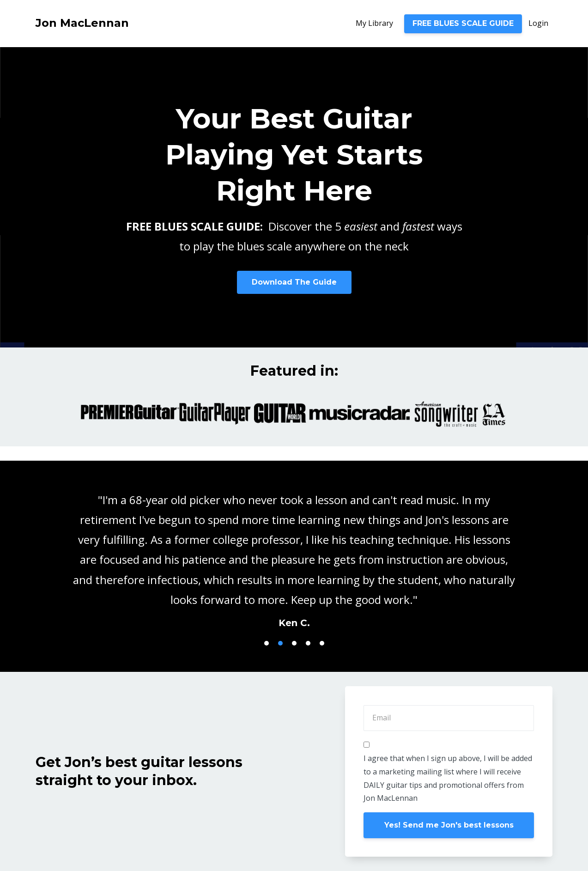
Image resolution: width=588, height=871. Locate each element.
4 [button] (308, 643)
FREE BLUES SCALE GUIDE (463, 23)
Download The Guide (294, 282)
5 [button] (322, 643)
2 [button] (280, 643)
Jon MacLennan (82, 23)
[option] (294, 552)
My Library (374, 23)
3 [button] (294, 643)
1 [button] (267, 643)
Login (538, 23)
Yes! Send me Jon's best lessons (449, 825)
